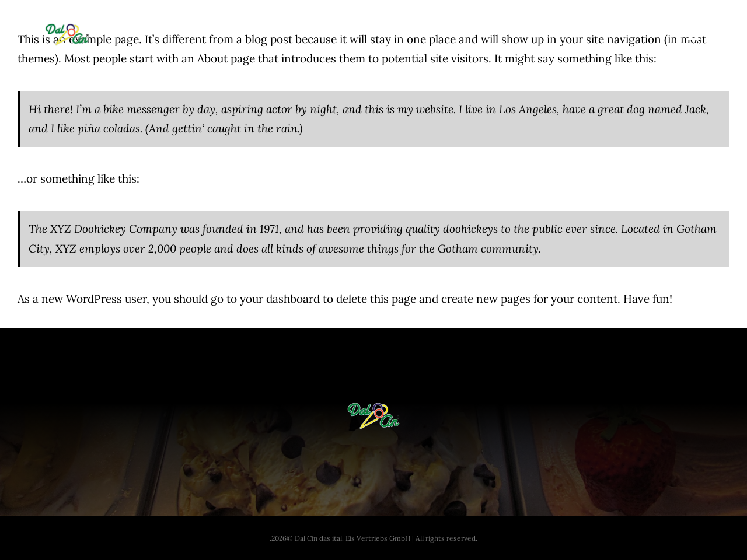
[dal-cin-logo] (67, 29)
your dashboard (280, 299)
